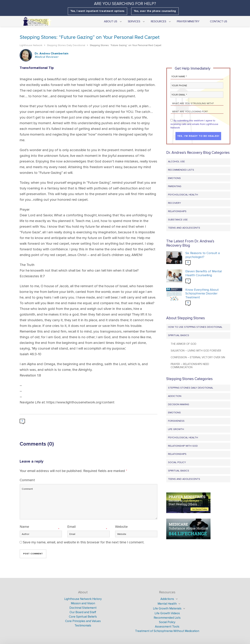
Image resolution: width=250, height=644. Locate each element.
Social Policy (177, 462)
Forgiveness (176, 421)
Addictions (167, 599)
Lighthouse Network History (83, 599)
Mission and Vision (83, 603)
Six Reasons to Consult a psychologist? (203, 255)
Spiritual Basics (179, 335)
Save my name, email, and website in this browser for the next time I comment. (84, 542)
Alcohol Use (176, 161)
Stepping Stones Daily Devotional (191, 388)
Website (121, 527)
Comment (27, 480)
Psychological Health (183, 195)
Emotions (174, 178)
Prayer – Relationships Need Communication (190, 366)
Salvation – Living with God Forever (196, 351)
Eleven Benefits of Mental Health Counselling (204, 273)
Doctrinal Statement (83, 608)
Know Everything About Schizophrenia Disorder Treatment (202, 294)
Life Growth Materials (167, 608)
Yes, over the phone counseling (155, 11)
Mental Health (167, 604)
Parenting (175, 186)
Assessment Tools (167, 627)
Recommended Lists (181, 170)
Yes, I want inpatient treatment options (97, 11)
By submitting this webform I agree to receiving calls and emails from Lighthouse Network (194, 124)
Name (24, 527)
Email (71, 527)
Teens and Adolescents (184, 228)
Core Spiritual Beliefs (83, 617)
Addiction (175, 396)
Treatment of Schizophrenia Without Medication (167, 631)
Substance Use (178, 220)
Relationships (177, 211)
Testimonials (83, 625)
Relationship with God (183, 446)
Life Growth (176, 429)
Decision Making (179, 404)
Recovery (174, 203)
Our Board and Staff (83, 612)
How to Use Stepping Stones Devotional (195, 327)
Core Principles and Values (83, 621)
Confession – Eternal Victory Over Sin (198, 357)
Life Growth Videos (167, 613)
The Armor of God (184, 344)
